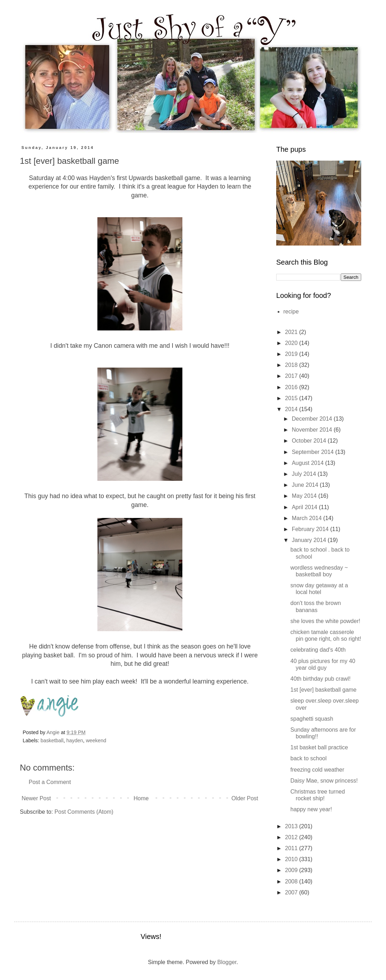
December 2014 (313, 419)
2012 (292, 837)
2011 (292, 848)
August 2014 (308, 463)
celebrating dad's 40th (318, 650)
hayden (75, 740)
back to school (308, 758)
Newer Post (36, 798)
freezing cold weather (317, 770)
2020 (292, 343)
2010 (292, 859)
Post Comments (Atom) (84, 812)
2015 (292, 398)
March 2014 (308, 518)
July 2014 (305, 474)
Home (141, 798)
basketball (52, 740)
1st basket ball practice (319, 747)
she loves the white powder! (325, 621)
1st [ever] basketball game (323, 690)
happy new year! (311, 809)
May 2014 (305, 496)
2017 (292, 376)
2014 (292, 409)
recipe (291, 312)
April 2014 (305, 507)
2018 (292, 365)
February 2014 (311, 529)
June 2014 (306, 485)
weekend (96, 740)
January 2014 (310, 540)
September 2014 (314, 452)
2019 (292, 354)
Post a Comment (50, 782)
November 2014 (313, 430)
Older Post (245, 798)
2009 (292, 870)
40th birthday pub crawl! (320, 679)
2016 (292, 387)
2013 (292, 826)
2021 (292, 332)
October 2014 (310, 441)
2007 (292, 892)
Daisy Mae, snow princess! (324, 781)
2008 (292, 881)
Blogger (227, 962)
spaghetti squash (312, 719)
